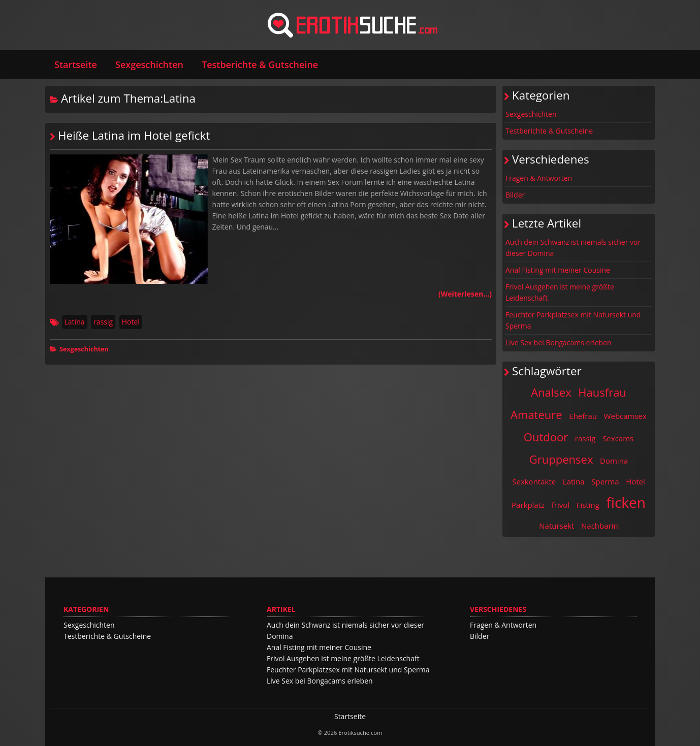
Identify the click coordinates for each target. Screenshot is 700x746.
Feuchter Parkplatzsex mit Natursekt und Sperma (573, 320)
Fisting (588, 505)
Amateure (536, 414)
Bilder (515, 195)
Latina (75, 322)
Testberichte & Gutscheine (260, 64)
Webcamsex (625, 416)
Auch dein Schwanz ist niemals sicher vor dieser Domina (573, 248)
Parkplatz (528, 505)
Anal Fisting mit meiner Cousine (558, 270)
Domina (614, 461)
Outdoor (546, 437)
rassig (103, 322)
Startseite (76, 64)
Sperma (605, 481)
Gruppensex (561, 459)
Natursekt (556, 526)
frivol (561, 505)
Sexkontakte (534, 481)
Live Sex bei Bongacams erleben (559, 343)
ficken (626, 502)
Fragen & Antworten (539, 178)
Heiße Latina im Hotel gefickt (134, 135)
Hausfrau (602, 392)
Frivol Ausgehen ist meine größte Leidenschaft (560, 292)
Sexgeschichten (149, 64)
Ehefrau (583, 416)
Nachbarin (600, 526)
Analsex (551, 392)
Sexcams (618, 438)
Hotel (131, 322)
